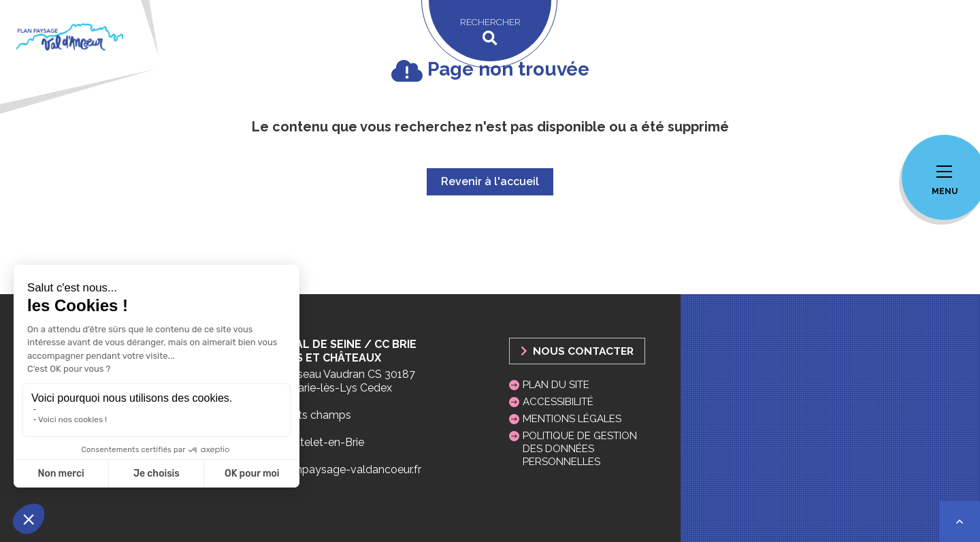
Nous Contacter (577, 351)
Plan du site (556, 385)
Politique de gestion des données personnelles (580, 449)
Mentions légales (572, 419)
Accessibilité (558, 402)
